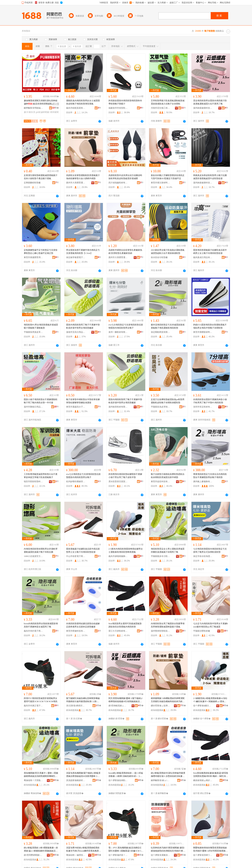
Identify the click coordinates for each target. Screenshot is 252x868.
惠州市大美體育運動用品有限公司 (76, 183)
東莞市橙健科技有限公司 (76, 631)
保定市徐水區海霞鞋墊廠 (203, 556)
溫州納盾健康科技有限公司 (203, 108)
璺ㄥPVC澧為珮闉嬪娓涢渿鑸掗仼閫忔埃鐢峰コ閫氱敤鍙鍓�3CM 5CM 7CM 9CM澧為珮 (125, 849)
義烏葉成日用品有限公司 (203, 257)
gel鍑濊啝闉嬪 (43, 112)
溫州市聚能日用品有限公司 (33, 407)
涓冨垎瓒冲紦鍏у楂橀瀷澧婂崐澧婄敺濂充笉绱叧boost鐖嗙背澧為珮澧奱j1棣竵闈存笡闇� (83, 849)
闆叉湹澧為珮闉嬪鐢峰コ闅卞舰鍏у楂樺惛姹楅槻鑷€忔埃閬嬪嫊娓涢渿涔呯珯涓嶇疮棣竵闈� (126, 700)
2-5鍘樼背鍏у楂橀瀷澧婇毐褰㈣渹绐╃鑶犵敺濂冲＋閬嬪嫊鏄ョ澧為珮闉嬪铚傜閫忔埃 (210, 700)
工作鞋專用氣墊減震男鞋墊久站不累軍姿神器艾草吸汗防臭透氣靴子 (41, 476)
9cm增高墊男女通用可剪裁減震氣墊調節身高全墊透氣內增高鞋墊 (125, 625)
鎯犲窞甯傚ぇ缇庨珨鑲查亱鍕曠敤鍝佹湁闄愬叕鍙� (160, 706)
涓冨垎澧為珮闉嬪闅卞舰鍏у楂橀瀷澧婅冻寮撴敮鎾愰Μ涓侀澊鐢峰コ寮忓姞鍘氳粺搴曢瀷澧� (83, 775)
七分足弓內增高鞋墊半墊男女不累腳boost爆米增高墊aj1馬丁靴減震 (211, 625)
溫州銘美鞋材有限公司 (118, 407)
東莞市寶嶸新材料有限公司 (203, 332)
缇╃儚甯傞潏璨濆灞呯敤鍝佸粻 (160, 855)
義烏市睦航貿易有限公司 (76, 108)
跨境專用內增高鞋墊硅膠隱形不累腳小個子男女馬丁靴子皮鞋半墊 (125, 476)
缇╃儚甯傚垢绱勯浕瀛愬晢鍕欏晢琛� (118, 780)
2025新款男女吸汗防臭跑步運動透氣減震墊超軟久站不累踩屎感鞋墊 (168, 252)
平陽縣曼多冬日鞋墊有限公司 (160, 556)
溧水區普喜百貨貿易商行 (118, 482)
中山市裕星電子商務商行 (76, 556)
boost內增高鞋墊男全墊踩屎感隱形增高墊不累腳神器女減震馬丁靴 (41, 625)
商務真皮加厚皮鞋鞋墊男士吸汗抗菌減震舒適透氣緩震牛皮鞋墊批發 (210, 177)
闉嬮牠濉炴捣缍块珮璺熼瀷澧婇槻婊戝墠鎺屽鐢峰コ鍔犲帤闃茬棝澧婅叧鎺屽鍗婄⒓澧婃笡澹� (210, 849)
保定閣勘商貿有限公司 (160, 332)
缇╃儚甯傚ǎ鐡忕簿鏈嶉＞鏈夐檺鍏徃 (203, 706)
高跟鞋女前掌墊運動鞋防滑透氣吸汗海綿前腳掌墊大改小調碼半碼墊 (83, 177)
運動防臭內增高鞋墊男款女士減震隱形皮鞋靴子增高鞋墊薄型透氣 (83, 102)
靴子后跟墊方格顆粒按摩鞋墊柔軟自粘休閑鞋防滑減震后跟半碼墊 (168, 476)
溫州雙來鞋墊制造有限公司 (160, 631)
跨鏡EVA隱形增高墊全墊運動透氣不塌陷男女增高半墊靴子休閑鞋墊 (210, 326)
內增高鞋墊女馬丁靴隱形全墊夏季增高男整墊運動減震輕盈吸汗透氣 (168, 625)
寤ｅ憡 (56, 104)
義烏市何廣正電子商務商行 (33, 706)
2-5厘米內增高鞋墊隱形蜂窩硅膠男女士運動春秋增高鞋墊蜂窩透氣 (126, 550)
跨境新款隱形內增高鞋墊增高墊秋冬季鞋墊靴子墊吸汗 (125, 102)
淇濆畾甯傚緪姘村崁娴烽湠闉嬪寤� (76, 780)
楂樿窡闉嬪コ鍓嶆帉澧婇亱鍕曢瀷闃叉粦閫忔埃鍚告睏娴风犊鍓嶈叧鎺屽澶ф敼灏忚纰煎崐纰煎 (168, 700)
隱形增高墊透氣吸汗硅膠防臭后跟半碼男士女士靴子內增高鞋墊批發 (210, 252)
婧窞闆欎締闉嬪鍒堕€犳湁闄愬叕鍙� (33, 855)
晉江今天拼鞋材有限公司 (118, 631)
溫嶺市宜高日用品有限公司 (76, 332)
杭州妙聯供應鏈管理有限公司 (76, 482)
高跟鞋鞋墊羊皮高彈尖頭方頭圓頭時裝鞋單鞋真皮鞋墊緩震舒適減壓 (125, 177)
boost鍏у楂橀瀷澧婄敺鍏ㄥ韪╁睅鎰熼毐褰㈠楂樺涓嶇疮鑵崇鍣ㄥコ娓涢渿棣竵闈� (126, 775)
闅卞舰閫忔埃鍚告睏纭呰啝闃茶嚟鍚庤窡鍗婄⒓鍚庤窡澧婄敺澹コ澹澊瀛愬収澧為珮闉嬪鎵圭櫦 (83, 700)
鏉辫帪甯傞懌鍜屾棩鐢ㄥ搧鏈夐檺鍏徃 (33, 108)
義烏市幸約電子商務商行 (33, 631)
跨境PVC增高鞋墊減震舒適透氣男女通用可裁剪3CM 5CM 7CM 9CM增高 (41, 700)
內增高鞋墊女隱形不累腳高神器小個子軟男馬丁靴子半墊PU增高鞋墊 (210, 401)
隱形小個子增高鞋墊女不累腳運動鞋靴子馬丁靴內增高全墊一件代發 (41, 401)
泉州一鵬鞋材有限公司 (118, 332)
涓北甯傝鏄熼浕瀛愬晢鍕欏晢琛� (76, 706)
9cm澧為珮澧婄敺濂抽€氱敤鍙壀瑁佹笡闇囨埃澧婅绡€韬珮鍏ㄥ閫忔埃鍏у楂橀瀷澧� (211, 775)
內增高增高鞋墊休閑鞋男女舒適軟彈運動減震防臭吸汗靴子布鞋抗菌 (41, 550)
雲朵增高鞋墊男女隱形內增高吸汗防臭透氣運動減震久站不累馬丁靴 (210, 102)
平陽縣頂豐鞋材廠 (202, 631)
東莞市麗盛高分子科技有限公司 (76, 407)
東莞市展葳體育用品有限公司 (33, 257)
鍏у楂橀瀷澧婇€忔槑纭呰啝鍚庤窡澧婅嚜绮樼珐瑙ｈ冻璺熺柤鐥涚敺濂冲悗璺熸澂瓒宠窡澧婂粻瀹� (168, 775)
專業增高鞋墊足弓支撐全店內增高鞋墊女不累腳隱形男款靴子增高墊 (210, 476)
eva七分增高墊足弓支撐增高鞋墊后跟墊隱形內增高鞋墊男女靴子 (126, 326)
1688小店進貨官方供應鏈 (33, 556)
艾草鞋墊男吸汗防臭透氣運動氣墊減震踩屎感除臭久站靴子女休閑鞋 (168, 102)
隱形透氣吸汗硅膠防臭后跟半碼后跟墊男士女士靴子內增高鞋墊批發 (83, 550)
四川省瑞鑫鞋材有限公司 (118, 183)
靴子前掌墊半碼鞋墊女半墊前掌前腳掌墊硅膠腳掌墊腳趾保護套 (83, 401)
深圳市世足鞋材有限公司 (203, 407)
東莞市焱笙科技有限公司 (160, 482)
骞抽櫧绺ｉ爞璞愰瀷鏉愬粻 (76, 855)
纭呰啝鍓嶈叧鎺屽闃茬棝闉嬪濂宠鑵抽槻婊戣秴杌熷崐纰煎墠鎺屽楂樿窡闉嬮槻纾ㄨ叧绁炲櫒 (168, 849)
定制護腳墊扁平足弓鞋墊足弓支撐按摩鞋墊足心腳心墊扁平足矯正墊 (41, 252)
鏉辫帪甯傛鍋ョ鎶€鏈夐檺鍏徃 (160, 780)
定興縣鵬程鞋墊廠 (32, 183)
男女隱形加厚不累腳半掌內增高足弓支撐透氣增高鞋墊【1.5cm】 (83, 252)
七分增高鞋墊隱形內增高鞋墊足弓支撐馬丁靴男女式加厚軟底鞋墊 (210, 550)
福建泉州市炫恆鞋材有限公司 (118, 108)
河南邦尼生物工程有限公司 (160, 108)
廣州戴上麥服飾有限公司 (203, 482)
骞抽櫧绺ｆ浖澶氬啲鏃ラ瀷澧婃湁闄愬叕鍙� (33, 780)
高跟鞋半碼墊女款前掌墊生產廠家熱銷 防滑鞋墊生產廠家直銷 (125, 252)
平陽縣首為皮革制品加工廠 (160, 407)
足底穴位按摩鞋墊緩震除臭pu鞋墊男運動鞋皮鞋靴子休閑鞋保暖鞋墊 (168, 401)
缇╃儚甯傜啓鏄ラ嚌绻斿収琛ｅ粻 (203, 855)
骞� (56, 108)
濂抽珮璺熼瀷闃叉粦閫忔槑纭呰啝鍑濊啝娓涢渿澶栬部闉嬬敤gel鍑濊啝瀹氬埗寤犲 (41, 102)
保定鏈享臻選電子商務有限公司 (76, 257)
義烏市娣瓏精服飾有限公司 (118, 556)
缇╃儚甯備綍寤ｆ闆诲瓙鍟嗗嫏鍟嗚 (118, 855)
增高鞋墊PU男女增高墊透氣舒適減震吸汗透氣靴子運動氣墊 (41, 326)
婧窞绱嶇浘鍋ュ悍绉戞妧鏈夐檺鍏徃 (118, 706)
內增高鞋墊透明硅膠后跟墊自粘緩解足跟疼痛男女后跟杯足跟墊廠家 (83, 625)
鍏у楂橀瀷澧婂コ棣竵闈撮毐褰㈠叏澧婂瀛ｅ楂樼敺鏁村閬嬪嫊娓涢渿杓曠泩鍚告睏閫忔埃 (41, 849)
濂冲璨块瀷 (29, 112)
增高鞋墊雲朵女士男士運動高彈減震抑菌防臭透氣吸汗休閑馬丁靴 (168, 550)
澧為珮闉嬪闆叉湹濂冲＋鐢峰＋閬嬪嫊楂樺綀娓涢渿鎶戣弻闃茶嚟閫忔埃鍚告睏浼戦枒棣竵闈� (41, 775)
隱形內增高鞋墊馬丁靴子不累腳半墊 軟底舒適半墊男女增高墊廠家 (83, 326)
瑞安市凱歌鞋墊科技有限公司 (33, 482)
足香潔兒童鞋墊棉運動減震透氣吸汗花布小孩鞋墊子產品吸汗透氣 (41, 177)
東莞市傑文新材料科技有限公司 (160, 183)
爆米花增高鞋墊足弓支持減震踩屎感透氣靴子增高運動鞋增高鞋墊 (168, 326)
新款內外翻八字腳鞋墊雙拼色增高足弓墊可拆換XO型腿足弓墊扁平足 (168, 177)
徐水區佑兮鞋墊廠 (159, 257)
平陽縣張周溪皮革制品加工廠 (33, 332)
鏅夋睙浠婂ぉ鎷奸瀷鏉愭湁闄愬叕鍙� (203, 780)
